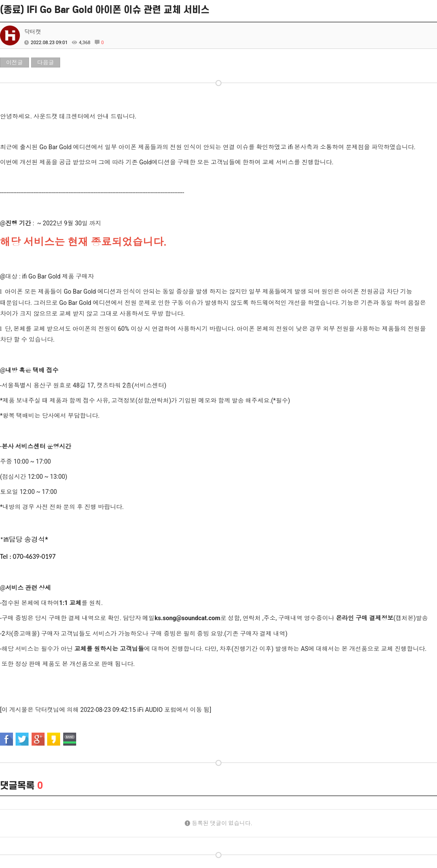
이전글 (14, 62)
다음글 (46, 62)
